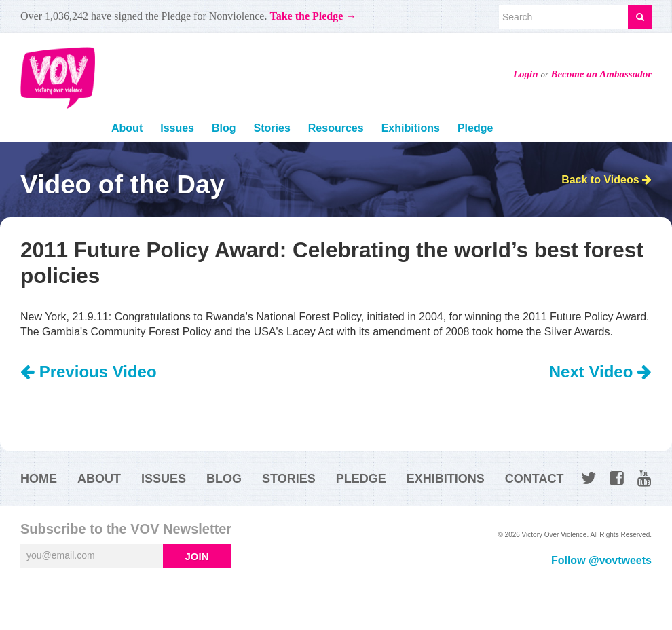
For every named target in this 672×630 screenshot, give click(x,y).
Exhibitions (411, 128)
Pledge (475, 128)
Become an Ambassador (601, 74)
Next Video (600, 372)
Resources (336, 128)
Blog (224, 128)
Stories (272, 128)
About (127, 128)
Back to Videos (606, 180)
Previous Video (89, 372)
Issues (177, 128)
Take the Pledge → (313, 16)
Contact (535, 479)
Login (526, 74)
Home (39, 479)
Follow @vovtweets (601, 560)
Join (197, 556)
